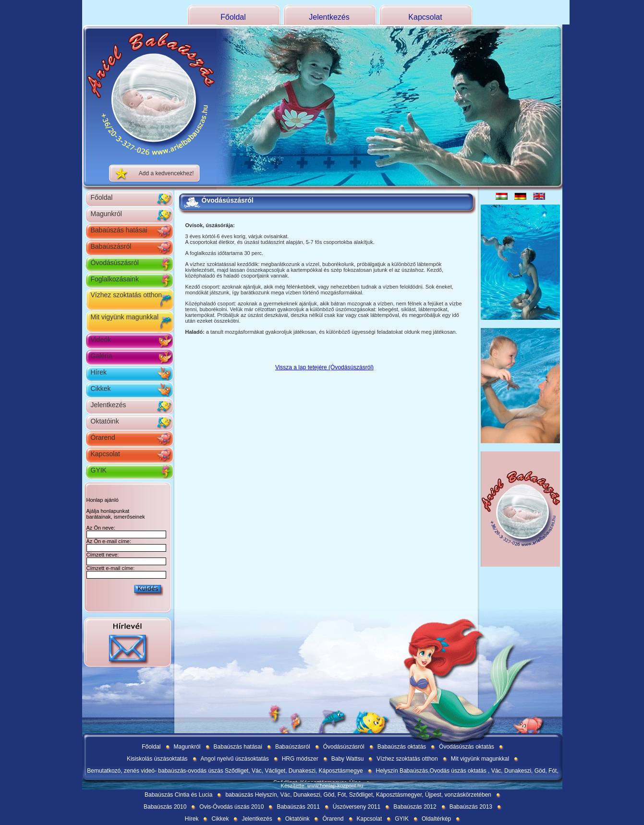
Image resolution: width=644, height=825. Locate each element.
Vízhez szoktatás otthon (127, 295)
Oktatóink (105, 421)
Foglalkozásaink (115, 279)
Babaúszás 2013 (471, 807)
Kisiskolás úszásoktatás (157, 759)
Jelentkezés (329, 17)
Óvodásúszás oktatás (467, 747)
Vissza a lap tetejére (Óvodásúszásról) (324, 367)
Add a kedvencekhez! (166, 173)
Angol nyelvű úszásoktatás (235, 759)
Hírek (99, 372)
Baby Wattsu (348, 759)
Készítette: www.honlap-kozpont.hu (322, 786)
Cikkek (101, 388)
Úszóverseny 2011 (357, 807)
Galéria (102, 356)
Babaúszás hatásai (119, 230)
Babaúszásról (111, 246)
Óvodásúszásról (115, 263)
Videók (101, 340)
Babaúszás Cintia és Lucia (178, 795)
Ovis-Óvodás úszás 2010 (231, 807)
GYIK (99, 470)
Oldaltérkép (436, 819)
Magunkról (106, 214)
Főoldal (233, 17)
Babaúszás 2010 (165, 807)
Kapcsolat (425, 17)
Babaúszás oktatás (402, 747)
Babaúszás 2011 (298, 807)
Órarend (103, 437)
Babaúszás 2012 (415, 807)
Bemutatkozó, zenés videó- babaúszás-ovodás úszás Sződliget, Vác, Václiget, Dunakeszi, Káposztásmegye (225, 771)
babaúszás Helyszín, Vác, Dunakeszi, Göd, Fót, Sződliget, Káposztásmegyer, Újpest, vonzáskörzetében (358, 795)
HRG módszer (300, 759)
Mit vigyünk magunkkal (125, 317)
